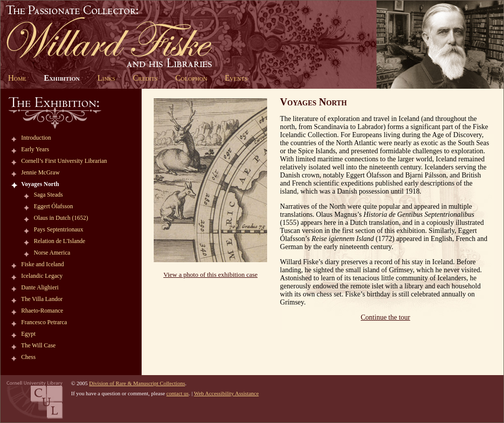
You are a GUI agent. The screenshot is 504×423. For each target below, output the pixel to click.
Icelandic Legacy (42, 276)
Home (17, 78)
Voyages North (40, 184)
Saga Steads (48, 195)
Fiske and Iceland (43, 264)
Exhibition (62, 78)
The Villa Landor (42, 299)
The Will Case (39, 345)
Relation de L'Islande (59, 241)
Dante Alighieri (40, 287)
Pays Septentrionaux (58, 229)
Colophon (191, 78)
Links (106, 78)
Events (236, 78)
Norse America (52, 253)
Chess (28, 357)
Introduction (36, 138)
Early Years (35, 149)
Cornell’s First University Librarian (64, 161)
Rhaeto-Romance (42, 311)
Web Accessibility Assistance (227, 393)
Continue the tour (386, 317)
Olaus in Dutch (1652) (61, 218)
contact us (177, 393)
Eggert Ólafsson (53, 206)
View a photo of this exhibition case (210, 275)
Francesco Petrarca (44, 322)
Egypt (28, 334)
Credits (145, 78)
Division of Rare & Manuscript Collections (137, 383)
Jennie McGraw (40, 172)
